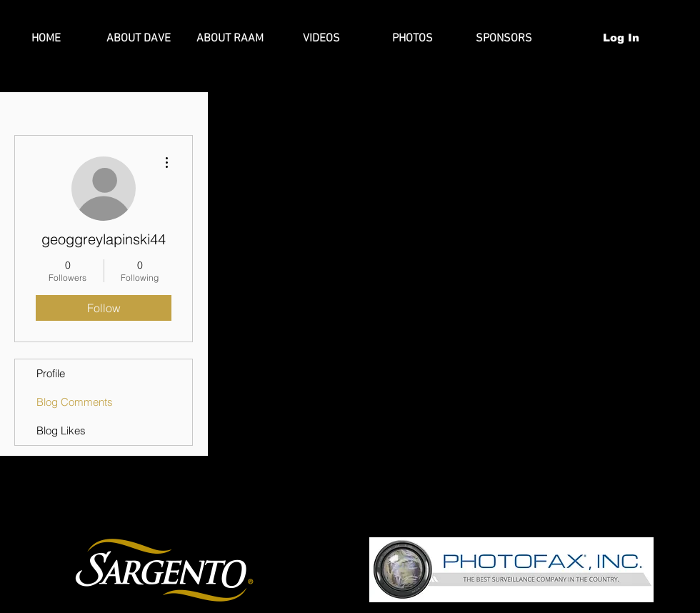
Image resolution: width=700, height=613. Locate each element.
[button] (672, 38)
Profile (51, 373)
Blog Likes (61, 430)
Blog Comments (75, 402)
